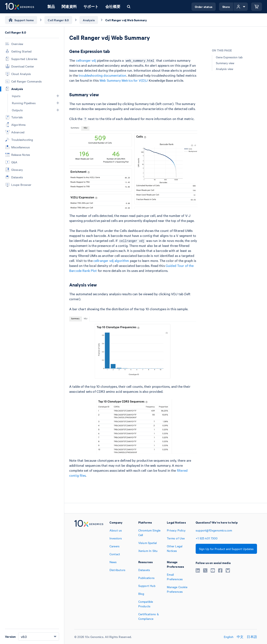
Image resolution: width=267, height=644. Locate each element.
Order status (204, 7)
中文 (240, 637)
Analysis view (225, 69)
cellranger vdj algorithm (111, 260)
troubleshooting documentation (102, 75)
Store (226, 7)
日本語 (252, 637)
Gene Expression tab (229, 57)
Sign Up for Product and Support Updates (226, 549)
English (229, 637)
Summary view (225, 63)
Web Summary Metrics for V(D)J (124, 80)
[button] (58, 96)
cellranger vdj (86, 60)
